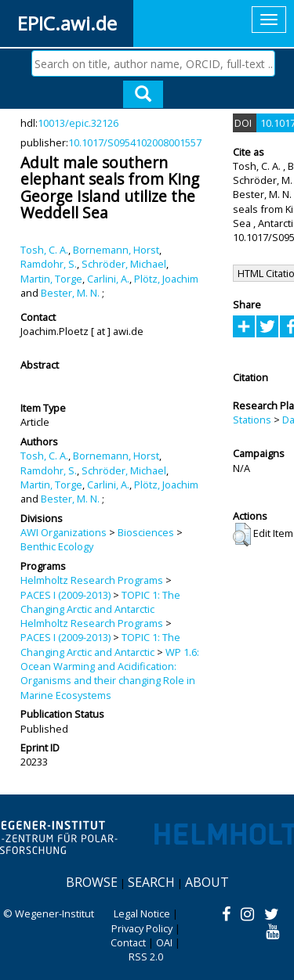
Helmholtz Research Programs (92, 580)
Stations (252, 420)
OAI (164, 942)
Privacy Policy (142, 928)
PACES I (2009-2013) (65, 595)
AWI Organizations (64, 532)
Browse (92, 882)
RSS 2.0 (146, 957)
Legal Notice (142, 913)
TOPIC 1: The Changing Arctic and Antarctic (100, 602)
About (207, 882)
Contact (128, 942)
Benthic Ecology (57, 546)
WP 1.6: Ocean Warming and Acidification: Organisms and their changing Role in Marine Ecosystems (110, 674)
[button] (242, 535)
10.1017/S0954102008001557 (135, 142)
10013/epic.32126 (78, 123)
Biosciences (146, 532)
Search (151, 882)
